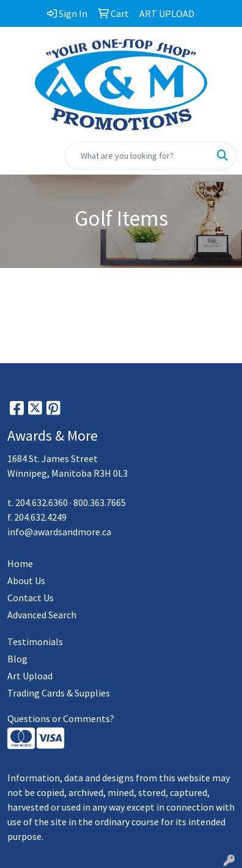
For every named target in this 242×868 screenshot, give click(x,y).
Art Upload (30, 676)
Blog (17, 659)
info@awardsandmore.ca (59, 532)
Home (20, 563)
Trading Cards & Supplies (59, 693)
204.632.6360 (42, 502)
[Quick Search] (137, 156)
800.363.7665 (100, 502)
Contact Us (31, 598)
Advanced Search (42, 615)
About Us (26, 580)
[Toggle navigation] (19, 156)
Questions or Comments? (61, 718)
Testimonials (35, 642)
